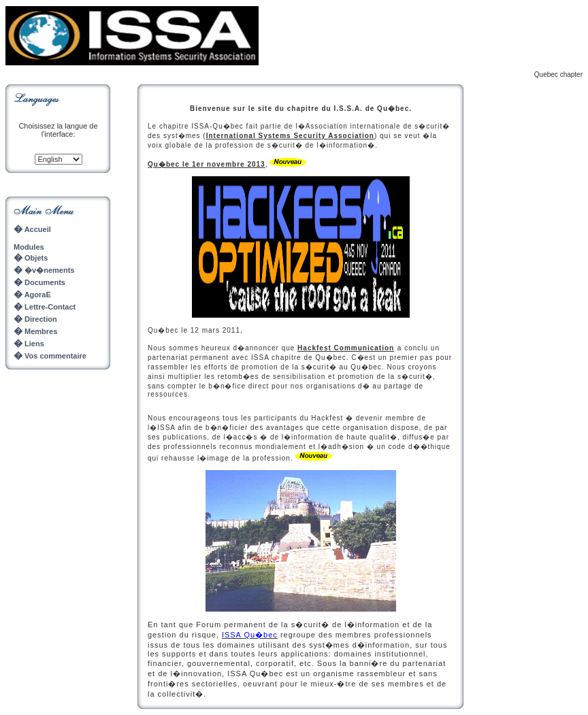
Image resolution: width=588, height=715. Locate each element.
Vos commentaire (55, 356)
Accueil (32, 229)
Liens (34, 344)
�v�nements (44, 270)
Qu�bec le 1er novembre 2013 (207, 164)
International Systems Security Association (290, 136)
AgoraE (38, 295)
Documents (44, 282)
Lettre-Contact (50, 307)
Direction (40, 319)
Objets (35, 258)
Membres (41, 331)
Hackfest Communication (346, 348)
